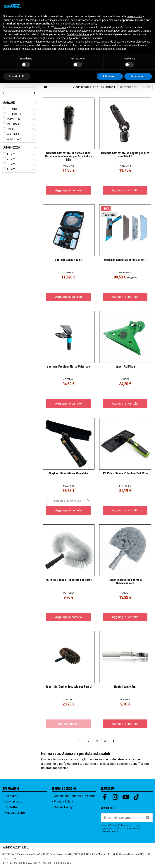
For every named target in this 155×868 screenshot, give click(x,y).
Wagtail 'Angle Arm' (125, 686)
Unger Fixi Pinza (125, 366)
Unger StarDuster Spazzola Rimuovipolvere (125, 581)
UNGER (125, 379)
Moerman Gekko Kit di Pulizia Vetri (125, 260)
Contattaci (12, 807)
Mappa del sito (15, 813)
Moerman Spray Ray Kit (68, 260)
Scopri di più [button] (17, 76)
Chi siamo (12, 796)
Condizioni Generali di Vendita (75, 796)
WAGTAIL (125, 699)
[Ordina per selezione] (128, 87)
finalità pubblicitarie (78, 34)
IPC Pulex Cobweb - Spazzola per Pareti (69, 580)
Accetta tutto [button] (138, 76)
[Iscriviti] (148, 818)
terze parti (60, 27)
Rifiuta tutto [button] (110, 76)
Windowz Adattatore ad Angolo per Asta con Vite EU (125, 154)
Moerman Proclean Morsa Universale (69, 366)
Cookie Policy (63, 807)
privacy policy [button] (135, 16)
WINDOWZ (68, 166)
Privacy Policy (63, 801)
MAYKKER (68, 486)
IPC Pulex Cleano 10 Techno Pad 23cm (125, 473)
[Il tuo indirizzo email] (122, 818)
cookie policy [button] (90, 24)
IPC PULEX (125, 486)
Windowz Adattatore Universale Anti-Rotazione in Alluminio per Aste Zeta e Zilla (69, 156)
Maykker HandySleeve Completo (69, 473)
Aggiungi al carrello (69, 190)
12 (146, 87)
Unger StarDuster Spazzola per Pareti (68, 686)
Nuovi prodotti (14, 801)
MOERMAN (69, 272)
